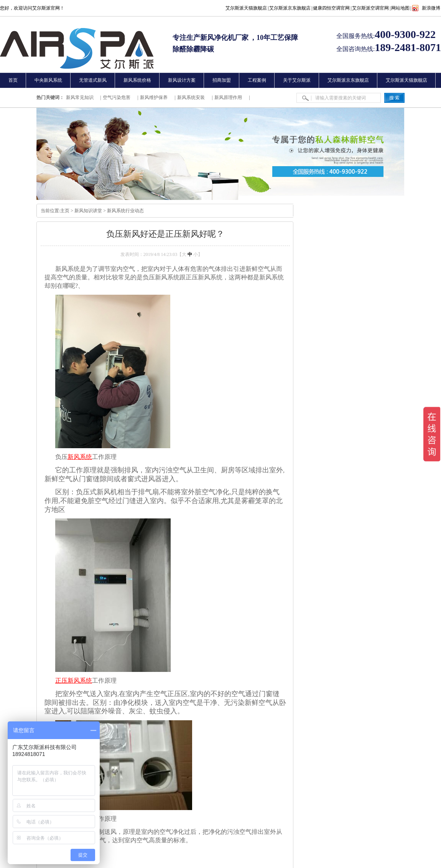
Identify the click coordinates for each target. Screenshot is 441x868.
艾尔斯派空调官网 (370, 8)
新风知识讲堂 (88, 211)
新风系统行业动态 (125, 211)
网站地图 (400, 8)
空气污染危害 (117, 97)
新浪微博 (431, 8)
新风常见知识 (80, 97)
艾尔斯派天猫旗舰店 (246, 8)
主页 (65, 211)
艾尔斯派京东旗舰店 (290, 8)
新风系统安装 (191, 97)
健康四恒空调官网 (331, 8)
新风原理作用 (228, 97)
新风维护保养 (154, 97)
